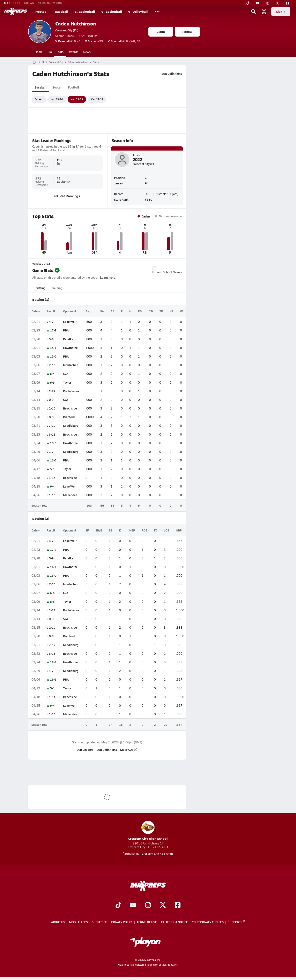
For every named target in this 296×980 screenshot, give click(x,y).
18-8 (53, 443)
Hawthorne (70, 348)
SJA (66, 400)
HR (172, 311)
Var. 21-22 (97, 99)
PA (102, 311)
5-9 (51, 339)
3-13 (52, 434)
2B (151, 311)
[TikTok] (248, 3)
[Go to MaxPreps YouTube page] (133, 905)
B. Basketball (85, 11)
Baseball (61, 11)
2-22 (52, 391)
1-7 (51, 452)
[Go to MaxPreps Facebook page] (178, 905)
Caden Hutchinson (76, 24)
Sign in (281, 12)
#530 (149, 199)
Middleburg (71, 426)
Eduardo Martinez (78, 62)
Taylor (67, 382)
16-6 (53, 460)
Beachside (70, 408)
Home (39, 52)
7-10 (52, 365)
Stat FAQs (129, 750)
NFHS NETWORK (50, 3)
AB (112, 311)
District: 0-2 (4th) (167, 194)
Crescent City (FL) (67, 30)
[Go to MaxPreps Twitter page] (163, 905)
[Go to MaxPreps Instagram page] (148, 905)
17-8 (53, 330)
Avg (88, 311)
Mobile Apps (78, 922)
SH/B (99, 530)
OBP (179, 530)
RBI (140, 311)
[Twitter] (277, 3)
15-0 (53, 356)
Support (236, 922)
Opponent (70, 311)
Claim (161, 32)
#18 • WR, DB (124, 41)
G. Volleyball (138, 11)
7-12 (52, 426)
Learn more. (108, 278)
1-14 (52, 478)
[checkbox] (154, 268)
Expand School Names (167, 270)
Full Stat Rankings (67, 196)
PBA (66, 330)
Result (51, 311)
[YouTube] (258, 3)
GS (182, 311)
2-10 (52, 408)
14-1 (53, 348)
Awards (73, 52)
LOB (167, 530)
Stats (60, 52)
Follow (187, 32)
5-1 (52, 469)
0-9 (51, 400)
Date (36, 311)
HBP (132, 530)
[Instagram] (268, 3)
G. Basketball (112, 11)
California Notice (174, 922)
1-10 (52, 495)
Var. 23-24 (57, 99)
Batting (40, 288)
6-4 (52, 374)
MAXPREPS (12, 3)
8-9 (51, 417)
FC (156, 530)
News (87, 52)
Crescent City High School (148, 831)
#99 (94, 41)
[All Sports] (157, 12)
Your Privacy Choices (208, 922)
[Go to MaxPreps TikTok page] (118, 905)
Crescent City (56, 62)
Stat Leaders (85, 750)
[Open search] (253, 12)
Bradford (69, 417)
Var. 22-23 (77, 99)
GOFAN (29, 3)
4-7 (51, 322)
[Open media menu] (264, 12)
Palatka (68, 339)
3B (161, 311)
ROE (145, 530)
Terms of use (147, 922)
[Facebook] (287, 3)
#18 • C (68, 41)
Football (42, 11)
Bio (50, 52)
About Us (58, 922)
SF (87, 530)
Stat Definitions (172, 74)
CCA (66, 374)
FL (43, 62)
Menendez (70, 495)
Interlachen (71, 365)
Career (39, 99)
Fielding (57, 288)
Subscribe (99, 922)
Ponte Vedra (71, 391)
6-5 (52, 382)
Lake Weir (70, 322)
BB (111, 530)
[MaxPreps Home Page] (34, 62)
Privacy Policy (122, 922)
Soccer (57, 87)
